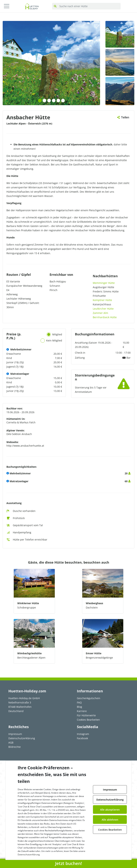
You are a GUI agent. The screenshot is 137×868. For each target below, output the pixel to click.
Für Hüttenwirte (86, 715)
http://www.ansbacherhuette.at (25, 446)
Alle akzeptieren (110, 810)
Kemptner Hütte (102, 300)
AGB (11, 743)
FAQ (79, 702)
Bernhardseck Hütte (105, 317)
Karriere (82, 711)
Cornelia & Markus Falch (21, 422)
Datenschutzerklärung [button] (110, 800)
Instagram (83, 734)
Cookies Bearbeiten (88, 720)
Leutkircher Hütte (103, 309)
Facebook (82, 738)
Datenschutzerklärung (22, 738)
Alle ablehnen (110, 820)
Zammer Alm (100, 313)
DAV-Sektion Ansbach (19, 434)
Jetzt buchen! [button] (69, 863)
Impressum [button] (110, 790)
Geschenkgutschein (89, 698)
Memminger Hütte (104, 283)
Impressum (15, 734)
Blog (79, 707)
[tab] (49, 334)
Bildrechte (15, 747)
